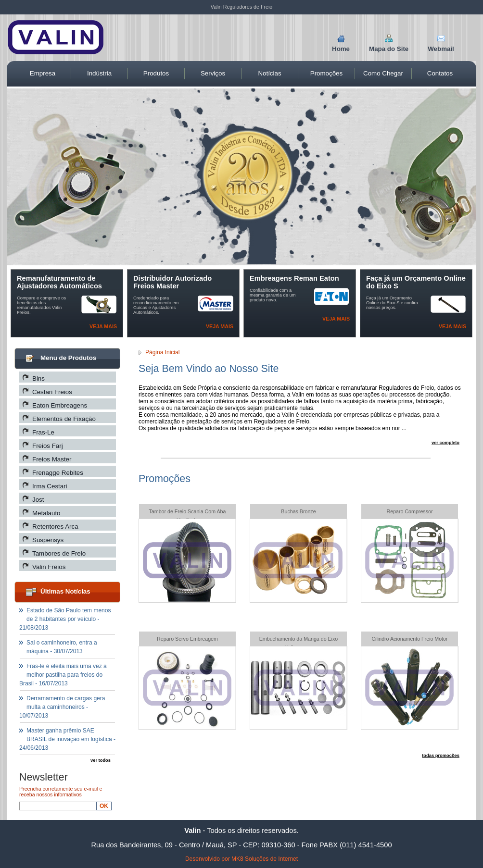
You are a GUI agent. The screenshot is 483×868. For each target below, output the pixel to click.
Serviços (213, 73)
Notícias (269, 73)
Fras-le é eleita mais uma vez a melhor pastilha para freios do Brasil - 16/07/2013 (63, 675)
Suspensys (48, 540)
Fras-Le (43, 432)
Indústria (99, 73)
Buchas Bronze (298, 511)
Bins (38, 378)
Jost (38, 500)
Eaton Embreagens (60, 405)
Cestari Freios (52, 392)
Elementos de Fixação (64, 419)
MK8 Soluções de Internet (265, 859)
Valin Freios (49, 567)
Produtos (156, 73)
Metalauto (46, 513)
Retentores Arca (55, 527)
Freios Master (52, 459)
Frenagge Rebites (58, 473)
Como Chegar (383, 73)
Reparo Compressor (410, 511)
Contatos (440, 73)
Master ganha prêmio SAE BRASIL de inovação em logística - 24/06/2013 (67, 739)
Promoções (326, 73)
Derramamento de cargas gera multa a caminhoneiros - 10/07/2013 (62, 707)
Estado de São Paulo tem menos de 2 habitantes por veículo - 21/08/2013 (65, 619)
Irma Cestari (50, 486)
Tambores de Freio (59, 553)
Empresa (43, 73)
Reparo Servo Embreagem (187, 639)
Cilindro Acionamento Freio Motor (409, 639)
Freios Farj (48, 446)
